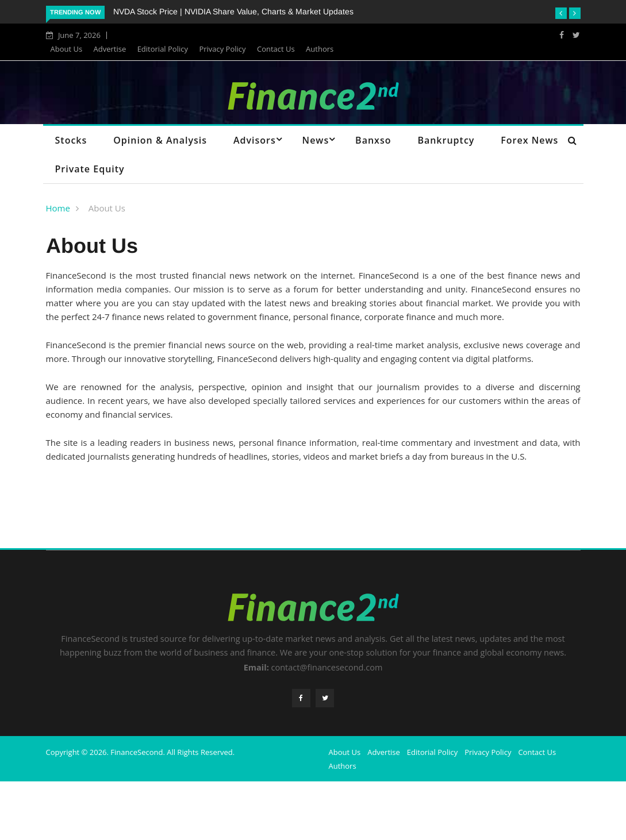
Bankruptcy (446, 140)
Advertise (110, 49)
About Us (67, 49)
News (316, 140)
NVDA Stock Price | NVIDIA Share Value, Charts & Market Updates (233, 11)
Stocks (71, 140)
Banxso (373, 140)
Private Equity (90, 169)
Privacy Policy (222, 49)
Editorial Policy (163, 49)
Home (58, 208)
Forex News (529, 140)
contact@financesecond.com (327, 667)
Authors (320, 49)
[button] (561, 13)
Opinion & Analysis (160, 140)
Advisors (255, 140)
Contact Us (276, 49)
